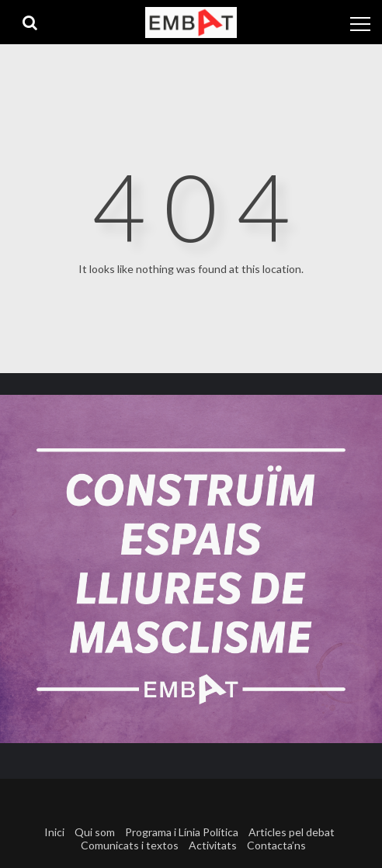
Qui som (95, 832)
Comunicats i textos (130, 845)
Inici (54, 832)
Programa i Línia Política (182, 832)
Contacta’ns (276, 845)
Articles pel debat (292, 832)
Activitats (213, 845)
